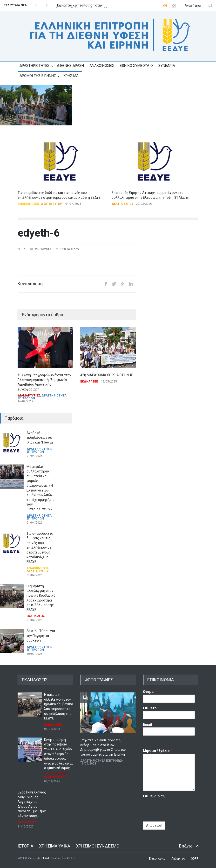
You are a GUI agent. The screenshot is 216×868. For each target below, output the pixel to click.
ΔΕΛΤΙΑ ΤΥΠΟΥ (52, 204)
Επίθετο (151, 708)
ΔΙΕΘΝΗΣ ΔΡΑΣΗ (70, 66)
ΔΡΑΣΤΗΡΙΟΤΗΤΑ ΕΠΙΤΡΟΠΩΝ (42, 397)
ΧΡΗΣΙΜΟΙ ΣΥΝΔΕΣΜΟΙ (98, 846)
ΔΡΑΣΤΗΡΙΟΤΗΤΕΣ (34, 66)
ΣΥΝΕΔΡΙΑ (167, 66)
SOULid (70, 858)
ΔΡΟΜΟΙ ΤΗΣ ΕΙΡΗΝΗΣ (38, 76)
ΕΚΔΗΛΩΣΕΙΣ (89, 382)
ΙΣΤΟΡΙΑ (25, 846)
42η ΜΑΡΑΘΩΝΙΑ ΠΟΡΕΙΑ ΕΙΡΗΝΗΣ (107, 375)
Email (149, 724)
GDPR (195, 859)
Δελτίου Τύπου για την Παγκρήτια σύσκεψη (41, 636)
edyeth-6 (39, 233)
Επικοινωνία (157, 859)
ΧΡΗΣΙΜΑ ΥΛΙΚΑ (55, 846)
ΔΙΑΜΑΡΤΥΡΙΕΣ (29, 396)
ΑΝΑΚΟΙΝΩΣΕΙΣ (102, 66)
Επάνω (186, 846)
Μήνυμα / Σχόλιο (158, 751)
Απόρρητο (178, 859)
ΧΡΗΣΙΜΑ (71, 76)
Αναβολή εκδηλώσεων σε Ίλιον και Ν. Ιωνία (40, 438)
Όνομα (149, 692)
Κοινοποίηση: (31, 284)
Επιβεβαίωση (155, 796)
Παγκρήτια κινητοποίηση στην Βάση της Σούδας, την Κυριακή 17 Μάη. (81, 6)
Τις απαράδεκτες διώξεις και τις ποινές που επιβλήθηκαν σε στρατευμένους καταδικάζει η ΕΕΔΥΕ (40, 547)
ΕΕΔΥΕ (46, 858)
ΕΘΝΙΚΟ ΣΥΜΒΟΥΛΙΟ (136, 66)
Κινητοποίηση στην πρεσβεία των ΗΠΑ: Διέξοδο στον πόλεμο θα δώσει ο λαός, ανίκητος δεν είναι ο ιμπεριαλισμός (58, 754)
